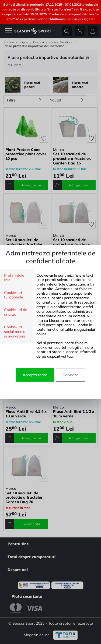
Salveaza (71, 375)
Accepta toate (35, 375)
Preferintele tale (14, 278)
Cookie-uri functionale (14, 295)
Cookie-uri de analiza (16, 312)
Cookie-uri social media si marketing (15, 332)
